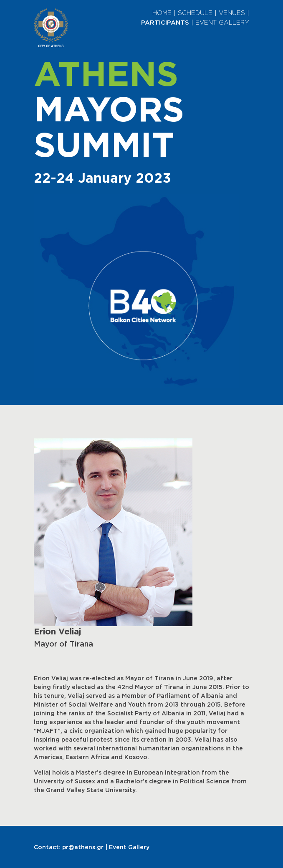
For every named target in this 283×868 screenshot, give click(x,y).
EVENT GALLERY (222, 22)
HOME (162, 13)
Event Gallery (129, 847)
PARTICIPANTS (165, 22)
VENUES (232, 13)
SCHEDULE (195, 13)
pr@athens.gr (83, 847)
